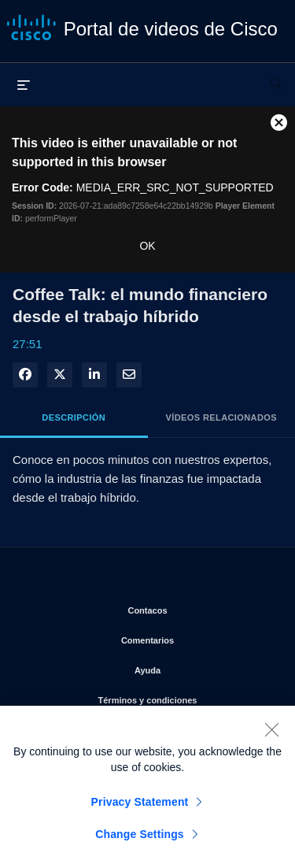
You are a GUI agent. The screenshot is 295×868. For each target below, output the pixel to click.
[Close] (271, 736)
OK (147, 246)
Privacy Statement (140, 808)
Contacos (199, 607)
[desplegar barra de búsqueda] (276, 76)
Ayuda (203, 667)
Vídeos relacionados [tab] (221, 417)
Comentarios (196, 637)
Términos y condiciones (184, 697)
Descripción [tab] (74, 417)
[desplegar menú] (24, 84)
